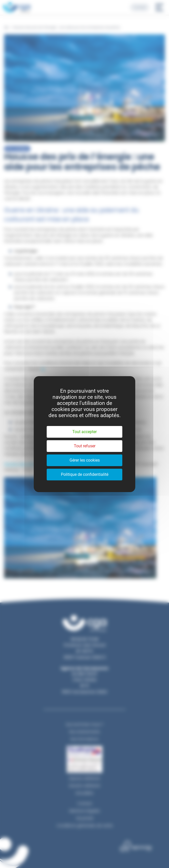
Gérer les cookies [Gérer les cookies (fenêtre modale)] (85, 460)
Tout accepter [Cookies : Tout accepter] (84, 432)
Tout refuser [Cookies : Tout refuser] (85, 446)
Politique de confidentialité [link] (85, 474)
